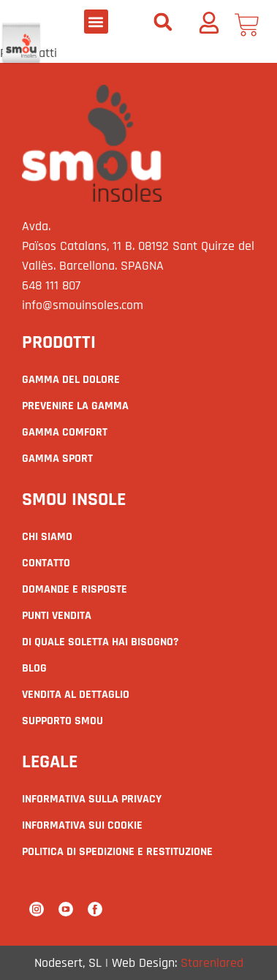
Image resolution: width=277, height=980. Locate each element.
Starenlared (212, 963)
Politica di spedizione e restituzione (117, 852)
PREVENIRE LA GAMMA (75, 406)
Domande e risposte (75, 589)
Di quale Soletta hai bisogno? (100, 642)
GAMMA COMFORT (65, 432)
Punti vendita (57, 616)
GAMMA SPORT (57, 459)
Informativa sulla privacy (92, 799)
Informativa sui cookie (82, 825)
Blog (34, 668)
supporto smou (62, 721)
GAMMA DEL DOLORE (71, 380)
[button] (96, 22)
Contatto (46, 563)
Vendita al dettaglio (76, 695)
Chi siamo (47, 537)
